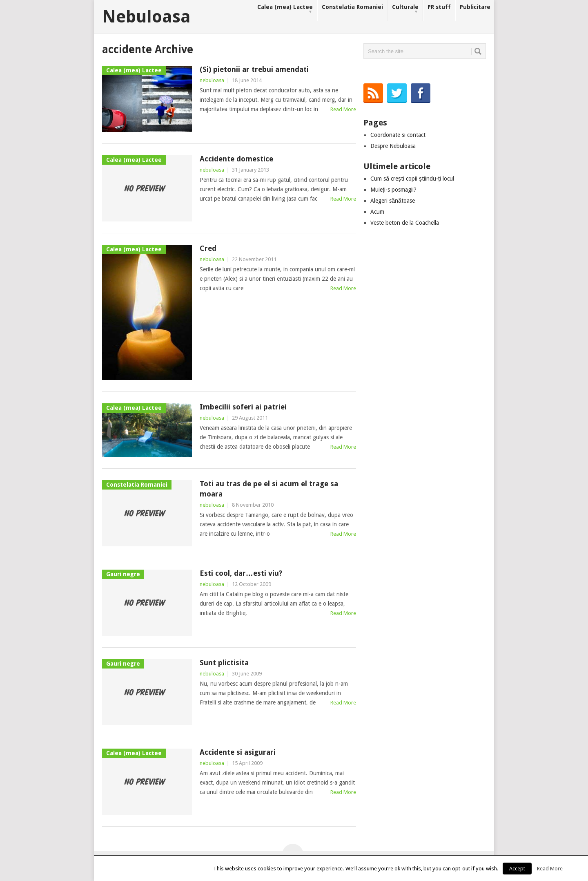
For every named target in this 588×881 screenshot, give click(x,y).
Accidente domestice (236, 159)
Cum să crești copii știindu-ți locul (412, 179)
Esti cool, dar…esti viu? (241, 573)
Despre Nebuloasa (393, 146)
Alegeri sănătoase (393, 201)
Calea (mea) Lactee (285, 9)
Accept (517, 869)
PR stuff (439, 7)
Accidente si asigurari (238, 752)
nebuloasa (212, 80)
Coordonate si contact (398, 135)
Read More (343, 109)
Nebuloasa (146, 17)
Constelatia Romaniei (352, 7)
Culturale (405, 9)
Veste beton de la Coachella (405, 223)
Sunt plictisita (224, 663)
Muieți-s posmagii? (393, 190)
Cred (208, 248)
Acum (377, 212)
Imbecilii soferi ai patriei (243, 407)
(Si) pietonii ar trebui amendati (254, 69)
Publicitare (475, 7)
